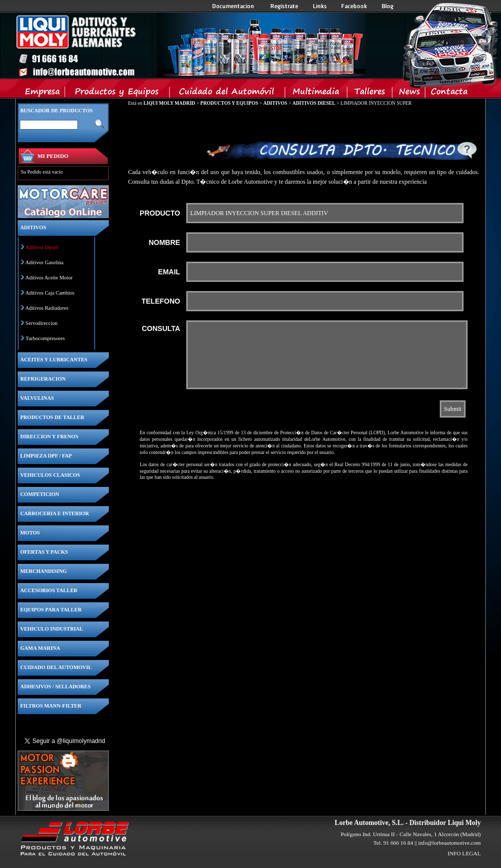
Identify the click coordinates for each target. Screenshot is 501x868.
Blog (388, 6)
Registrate (284, 6)
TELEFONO (161, 301)
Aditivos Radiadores (47, 308)
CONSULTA (161, 328)
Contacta (449, 94)
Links (320, 6)
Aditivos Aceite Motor (49, 278)
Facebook (354, 6)
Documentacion (234, 6)
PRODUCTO (160, 213)
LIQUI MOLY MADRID (169, 103)
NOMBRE (164, 242)
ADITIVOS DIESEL (314, 103)
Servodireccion (42, 323)
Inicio (190, 45)
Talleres (370, 94)
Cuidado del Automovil (228, 94)
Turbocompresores (45, 338)
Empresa (43, 94)
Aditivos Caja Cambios (50, 293)
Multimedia (317, 94)
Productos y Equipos (118, 94)
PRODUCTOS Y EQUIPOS (229, 103)
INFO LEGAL (464, 853)
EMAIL (169, 272)
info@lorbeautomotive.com (449, 843)
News (409, 94)
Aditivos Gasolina (44, 262)
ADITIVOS (275, 103)
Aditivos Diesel (42, 247)
